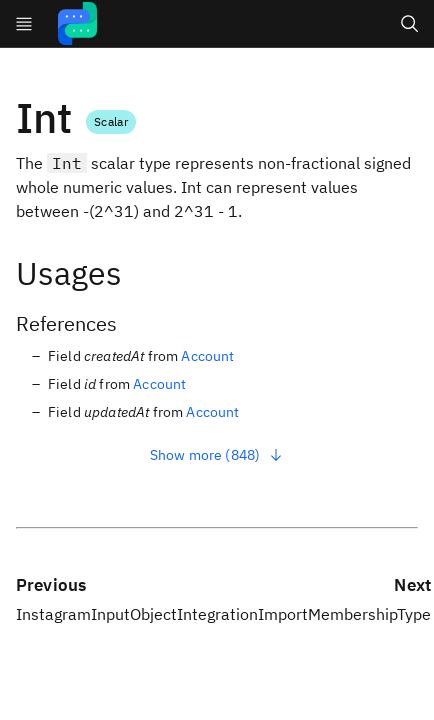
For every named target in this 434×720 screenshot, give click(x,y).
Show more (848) (217, 455)
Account (207, 356)
